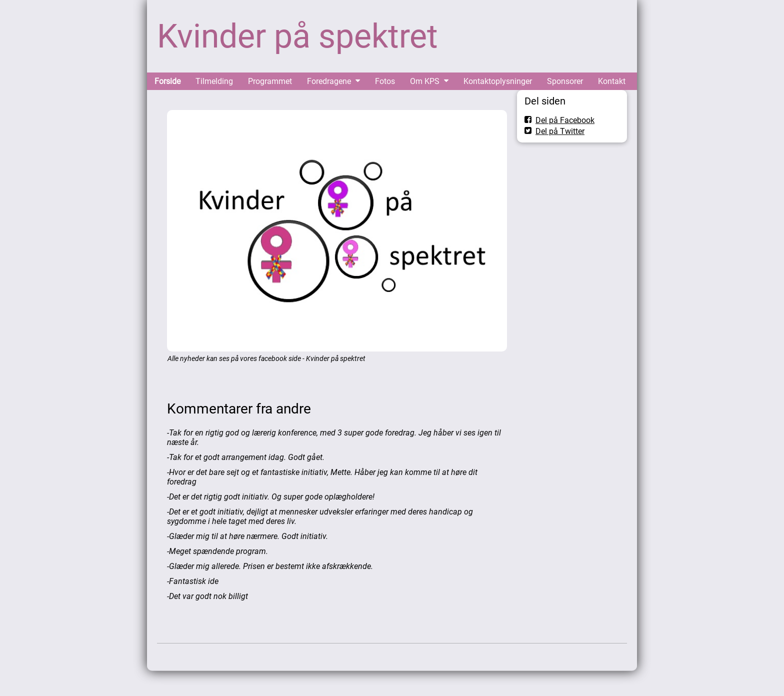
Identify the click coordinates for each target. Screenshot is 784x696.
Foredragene (329, 81)
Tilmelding (214, 81)
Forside (167, 81)
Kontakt (612, 81)
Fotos (385, 81)
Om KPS (425, 81)
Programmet (270, 81)
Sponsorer (565, 81)
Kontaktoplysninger (498, 81)
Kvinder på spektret (297, 36)
